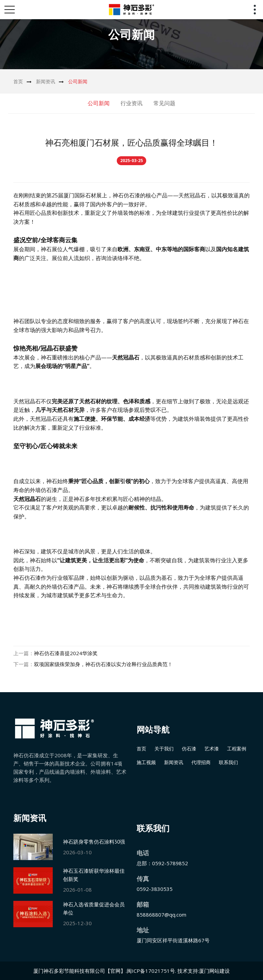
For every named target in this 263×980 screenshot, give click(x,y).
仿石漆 (189, 749)
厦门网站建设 (214, 971)
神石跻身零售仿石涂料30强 (94, 842)
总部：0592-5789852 (162, 863)
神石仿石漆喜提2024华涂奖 (66, 653)
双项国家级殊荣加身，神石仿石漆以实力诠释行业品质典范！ (103, 664)
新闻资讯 (46, 81)
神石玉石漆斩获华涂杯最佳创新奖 (94, 875)
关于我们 (164, 749)
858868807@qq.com (161, 915)
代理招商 (201, 762)
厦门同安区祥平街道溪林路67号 (173, 940)
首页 (18, 81)
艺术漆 (212, 749)
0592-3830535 (155, 889)
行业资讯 (131, 103)
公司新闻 (78, 81)
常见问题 (164, 103)
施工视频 (146, 762)
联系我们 (228, 762)
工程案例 (237, 749)
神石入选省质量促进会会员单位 (94, 909)
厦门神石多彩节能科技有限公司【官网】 (79, 971)
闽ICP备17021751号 (151, 971)
